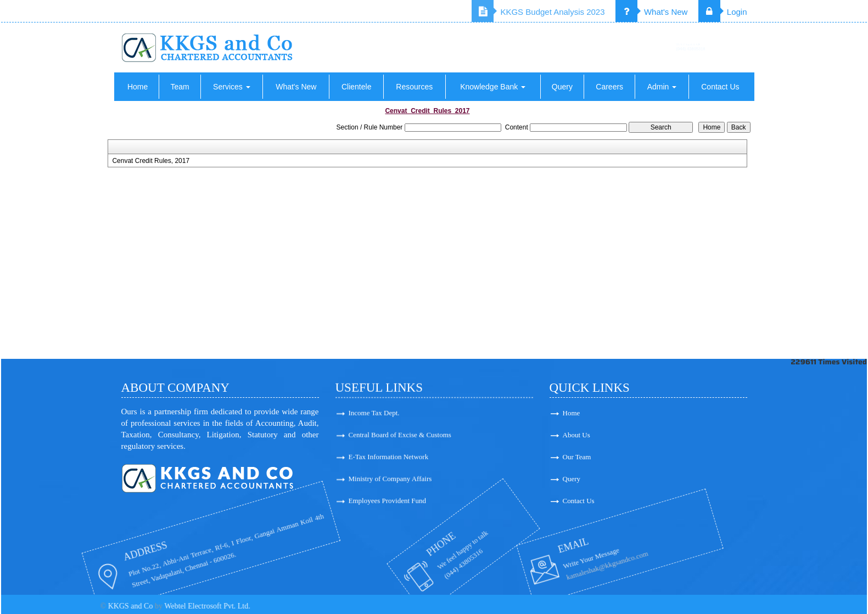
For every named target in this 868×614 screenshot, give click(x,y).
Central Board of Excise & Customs (400, 442)
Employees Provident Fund (388, 508)
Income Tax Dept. (374, 420)
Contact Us (720, 87)
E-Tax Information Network (389, 464)
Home (138, 87)
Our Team (634, 457)
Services (232, 87)
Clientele (356, 87)
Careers (609, 87)
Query (562, 87)
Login (723, 12)
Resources (414, 87)
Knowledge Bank (493, 87)
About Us (634, 435)
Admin (662, 87)
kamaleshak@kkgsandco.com (545, 567)
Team (180, 87)
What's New (652, 12)
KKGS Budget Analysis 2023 (538, 12)
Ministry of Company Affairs (390, 486)
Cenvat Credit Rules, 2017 (151, 161)
